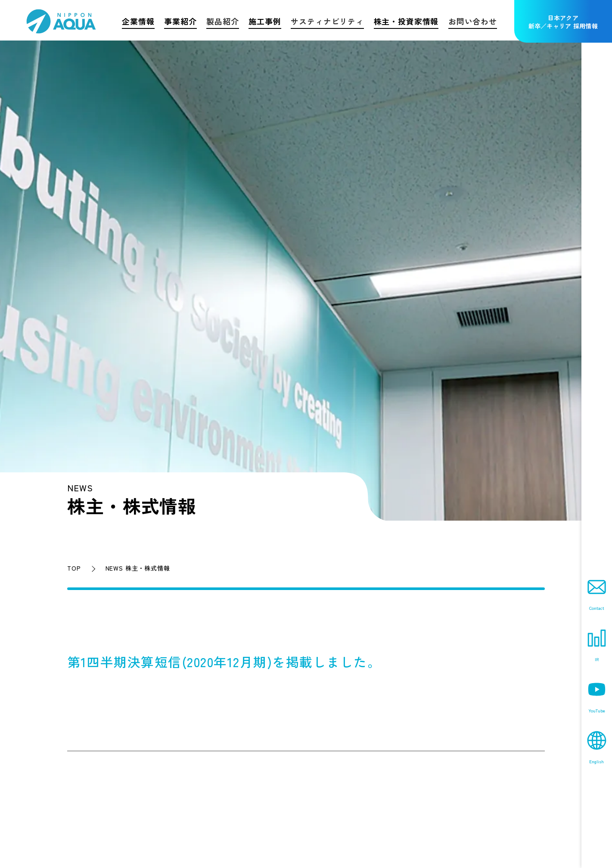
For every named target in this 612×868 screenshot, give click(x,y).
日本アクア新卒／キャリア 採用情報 (563, 22)
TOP (74, 568)
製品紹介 (222, 21)
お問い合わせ (473, 21)
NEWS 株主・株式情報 (138, 568)
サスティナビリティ (327, 21)
